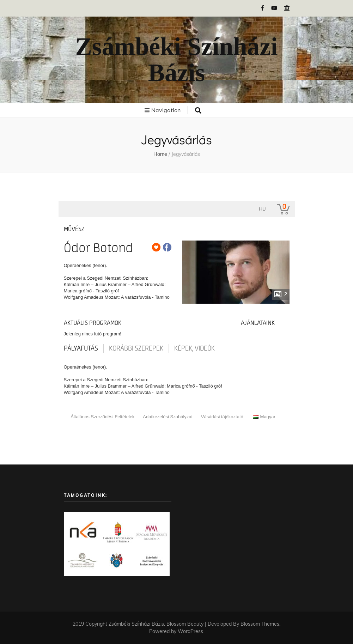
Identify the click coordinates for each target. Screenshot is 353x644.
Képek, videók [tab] (194, 348)
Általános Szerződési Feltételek (102, 417)
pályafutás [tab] (81, 348)
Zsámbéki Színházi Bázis (176, 60)
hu (263, 209)
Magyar (264, 417)
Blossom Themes (260, 624)
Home (160, 154)
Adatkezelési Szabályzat (168, 417)
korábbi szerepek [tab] (136, 348)
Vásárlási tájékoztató (222, 417)
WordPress (190, 631)
